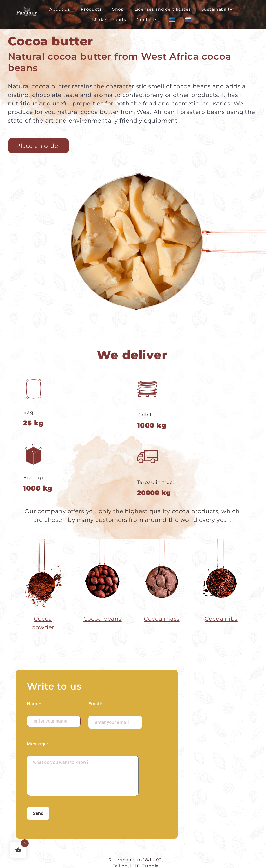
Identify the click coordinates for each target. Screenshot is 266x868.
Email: (95, 704)
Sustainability (217, 9)
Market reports (109, 20)
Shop (118, 9)
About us (60, 9)
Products (91, 9)
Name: (34, 704)
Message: (38, 744)
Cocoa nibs (221, 619)
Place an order (38, 146)
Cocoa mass (162, 619)
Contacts (147, 20)
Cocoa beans (102, 619)
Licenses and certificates (162, 9)
